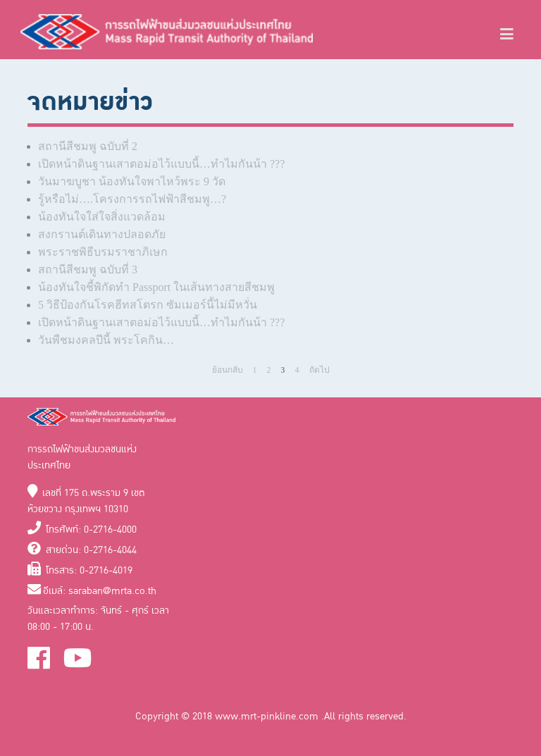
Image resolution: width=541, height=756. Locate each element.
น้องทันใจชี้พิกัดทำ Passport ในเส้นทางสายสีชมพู (156, 287)
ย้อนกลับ (228, 370)
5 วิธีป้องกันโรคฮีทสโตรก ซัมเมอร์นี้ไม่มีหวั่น (148, 305)
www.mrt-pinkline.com (268, 716)
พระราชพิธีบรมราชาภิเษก (103, 252)
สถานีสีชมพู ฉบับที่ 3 (88, 269)
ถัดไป (319, 370)
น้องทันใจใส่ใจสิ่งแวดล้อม (102, 217)
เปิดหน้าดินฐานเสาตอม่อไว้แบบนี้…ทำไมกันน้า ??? (161, 164)
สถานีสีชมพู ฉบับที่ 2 (88, 146)
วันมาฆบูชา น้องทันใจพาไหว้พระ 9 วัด (132, 181)
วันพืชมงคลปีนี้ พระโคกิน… (106, 340)
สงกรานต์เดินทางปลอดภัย (102, 234)
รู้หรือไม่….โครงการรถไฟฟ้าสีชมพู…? (132, 199)
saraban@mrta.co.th (112, 591)
